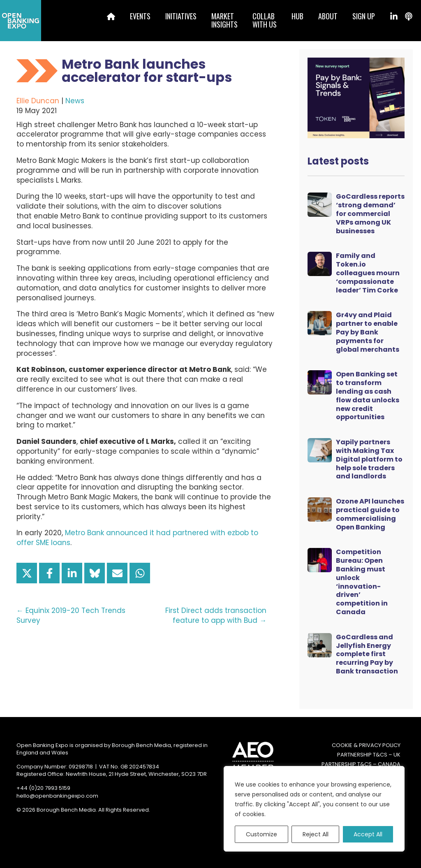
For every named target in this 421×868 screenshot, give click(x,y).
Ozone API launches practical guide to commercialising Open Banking (370, 514)
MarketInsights (224, 20)
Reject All (316, 834)
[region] (314, 809)
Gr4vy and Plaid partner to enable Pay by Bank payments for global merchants (368, 332)
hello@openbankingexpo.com (57, 796)
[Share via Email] (117, 573)
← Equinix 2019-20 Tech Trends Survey (71, 616)
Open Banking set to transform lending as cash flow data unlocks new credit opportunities (368, 396)
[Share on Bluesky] (95, 573)
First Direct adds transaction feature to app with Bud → (216, 616)
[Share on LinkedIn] (72, 573)
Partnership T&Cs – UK (369, 755)
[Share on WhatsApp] (140, 573)
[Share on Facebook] (49, 573)
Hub (297, 16)
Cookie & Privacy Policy (366, 745)
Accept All (368, 834)
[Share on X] (27, 573)
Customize (261, 834)
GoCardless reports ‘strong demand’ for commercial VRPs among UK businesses (370, 214)
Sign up (364, 16)
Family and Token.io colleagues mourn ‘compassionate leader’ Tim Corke (368, 273)
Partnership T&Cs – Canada (361, 764)
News (75, 101)
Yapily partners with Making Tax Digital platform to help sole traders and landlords (369, 459)
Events (140, 16)
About (328, 16)
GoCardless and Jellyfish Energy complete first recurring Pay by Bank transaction (367, 654)
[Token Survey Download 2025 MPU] (356, 97)
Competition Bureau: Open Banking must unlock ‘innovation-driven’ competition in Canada (362, 582)
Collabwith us (265, 20)
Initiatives (181, 16)
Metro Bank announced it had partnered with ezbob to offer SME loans (137, 538)
